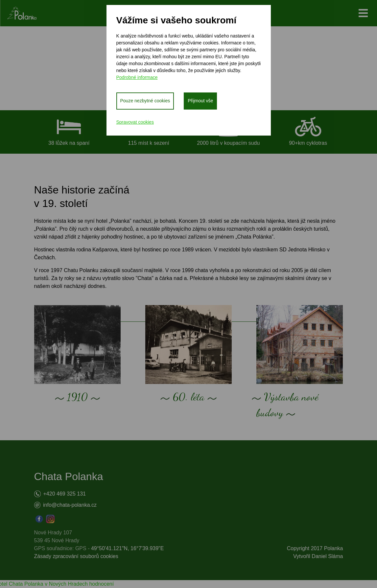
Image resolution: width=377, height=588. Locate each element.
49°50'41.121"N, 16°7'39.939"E (128, 548)
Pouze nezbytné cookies (145, 101)
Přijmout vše (200, 101)
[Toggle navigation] (363, 13)
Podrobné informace (137, 77)
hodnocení (101, 584)
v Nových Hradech (66, 584)
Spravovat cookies (135, 122)
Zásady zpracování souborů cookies (76, 556)
